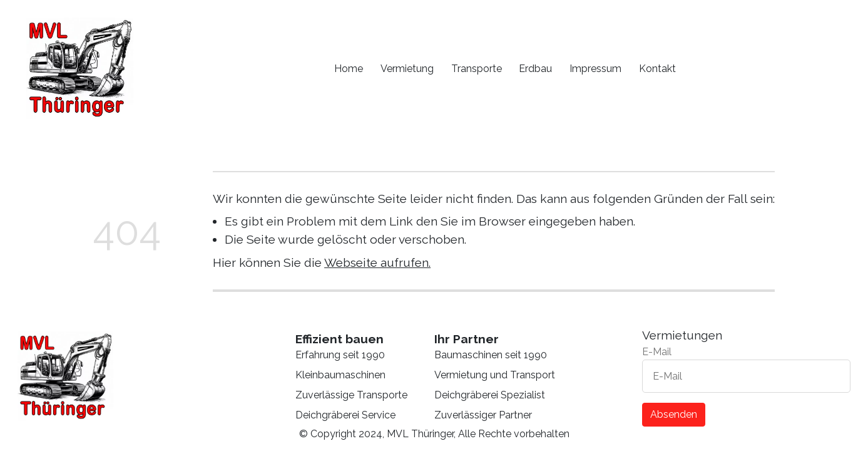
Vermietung (407, 69)
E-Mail (657, 352)
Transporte (477, 69)
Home (349, 69)
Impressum (595, 69)
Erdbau (535, 69)
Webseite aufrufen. (377, 262)
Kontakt (657, 69)
